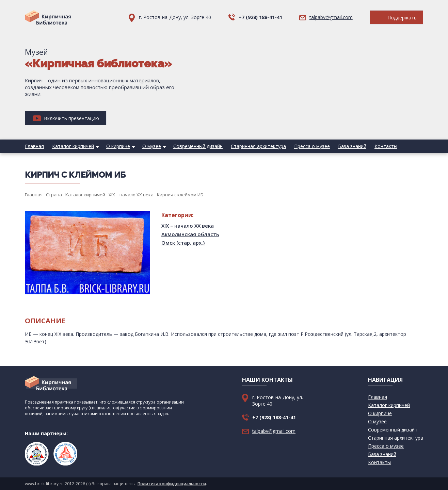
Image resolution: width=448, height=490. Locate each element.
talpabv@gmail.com (331, 17)
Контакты (386, 146)
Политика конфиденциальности (172, 484)
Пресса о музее (312, 146)
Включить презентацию (66, 118)
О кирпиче (118, 146)
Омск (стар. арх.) (183, 243)
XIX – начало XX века (188, 226)
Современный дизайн (198, 146)
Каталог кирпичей (73, 146)
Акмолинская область (190, 234)
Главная (34, 146)
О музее (152, 146)
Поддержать (396, 18)
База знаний (352, 146)
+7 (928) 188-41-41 (260, 17)
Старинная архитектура (258, 146)
